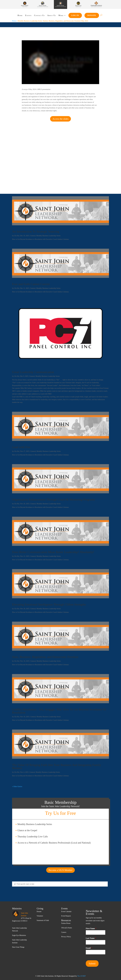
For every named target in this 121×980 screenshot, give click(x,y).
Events (28, 15)
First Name (91, 928)
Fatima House (66, 923)
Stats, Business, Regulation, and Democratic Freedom (45, 657)
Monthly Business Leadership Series (49, 236)
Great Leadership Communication (33, 372)
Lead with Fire (21, 447)
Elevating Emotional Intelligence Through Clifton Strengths (49, 604)
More (61, 15)
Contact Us (39, 15)
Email (89, 948)
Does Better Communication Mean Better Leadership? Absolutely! (53, 552)
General (33, 236)
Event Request (66, 916)
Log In (75, 15)
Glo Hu (17, 236)
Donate (92, 15)
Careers (64, 932)
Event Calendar (66, 912)
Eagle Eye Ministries (19, 935)
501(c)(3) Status (67, 928)
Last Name (91, 938)
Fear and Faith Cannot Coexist (31, 284)
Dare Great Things (18, 947)
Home (20, 15)
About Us (52, 15)
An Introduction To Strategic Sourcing (36, 232)
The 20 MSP (81, 976)
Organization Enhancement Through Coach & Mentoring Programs (53, 500)
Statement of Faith (43, 920)
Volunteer (40, 916)
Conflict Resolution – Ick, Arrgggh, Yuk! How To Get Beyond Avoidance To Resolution (59, 711)
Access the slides (61, 119)
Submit (92, 964)
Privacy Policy (66, 937)
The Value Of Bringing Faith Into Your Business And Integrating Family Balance (57, 766)
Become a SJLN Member (61, 870)
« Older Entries (17, 787)
